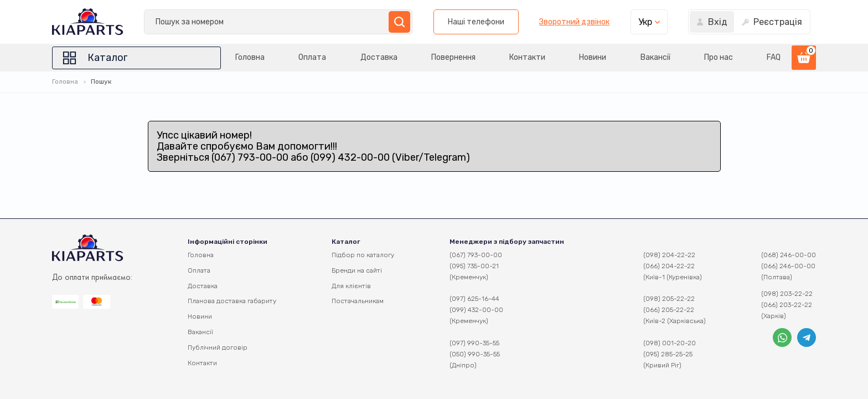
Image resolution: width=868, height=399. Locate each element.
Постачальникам (358, 301)
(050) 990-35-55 (475, 354)
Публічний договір (218, 347)
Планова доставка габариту (232, 301)
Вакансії (655, 57)
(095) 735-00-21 (474, 266)
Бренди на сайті (357, 270)
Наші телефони (476, 22)
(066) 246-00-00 (788, 266)
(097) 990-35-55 (474, 343)
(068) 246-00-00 (789, 255)
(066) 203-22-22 (787, 305)
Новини (593, 57)
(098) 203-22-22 (787, 294)
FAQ (774, 57)
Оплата (312, 57)
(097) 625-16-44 (474, 299)
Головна (250, 57)
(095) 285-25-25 (668, 354)
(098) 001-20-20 (670, 343)
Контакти (527, 57)
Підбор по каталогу (363, 255)
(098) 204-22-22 (669, 255)
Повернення (453, 57)
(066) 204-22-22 (669, 266)
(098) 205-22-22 (669, 299)
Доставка (379, 57)
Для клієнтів (351, 286)
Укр (645, 22)
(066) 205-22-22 (669, 310)
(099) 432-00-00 (476, 310)
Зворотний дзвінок (574, 22)
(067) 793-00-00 (476, 255)
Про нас (719, 57)
